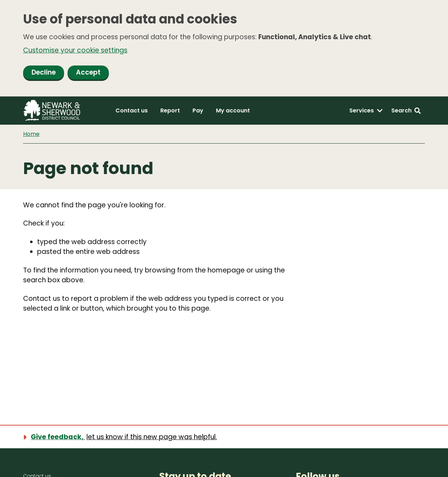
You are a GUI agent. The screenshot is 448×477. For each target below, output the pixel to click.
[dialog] (224, 48)
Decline (44, 72)
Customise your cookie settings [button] (75, 50)
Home (31, 134)
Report (170, 110)
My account (233, 110)
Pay (198, 110)
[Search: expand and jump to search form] (406, 111)
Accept (88, 72)
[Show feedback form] (124, 437)
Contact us (132, 110)
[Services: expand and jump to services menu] (366, 111)
